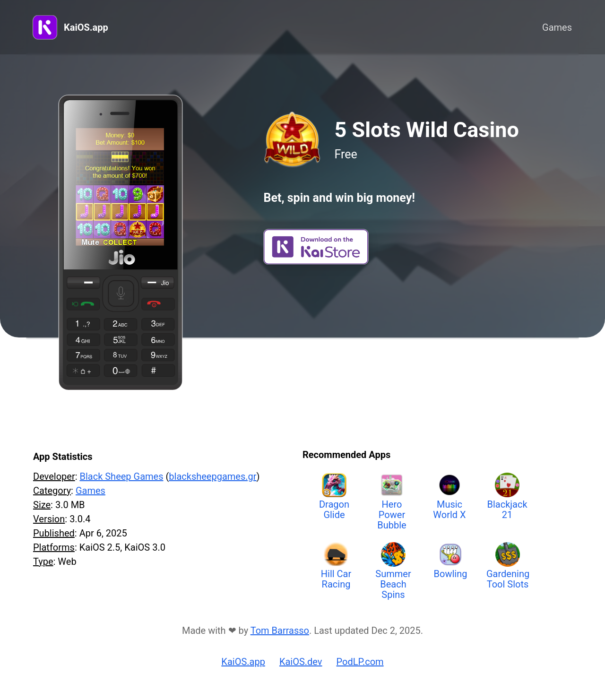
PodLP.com (360, 662)
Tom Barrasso (280, 631)
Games (557, 27)
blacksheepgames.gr (212, 476)
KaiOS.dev (301, 662)
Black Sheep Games (121, 476)
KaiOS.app (86, 27)
